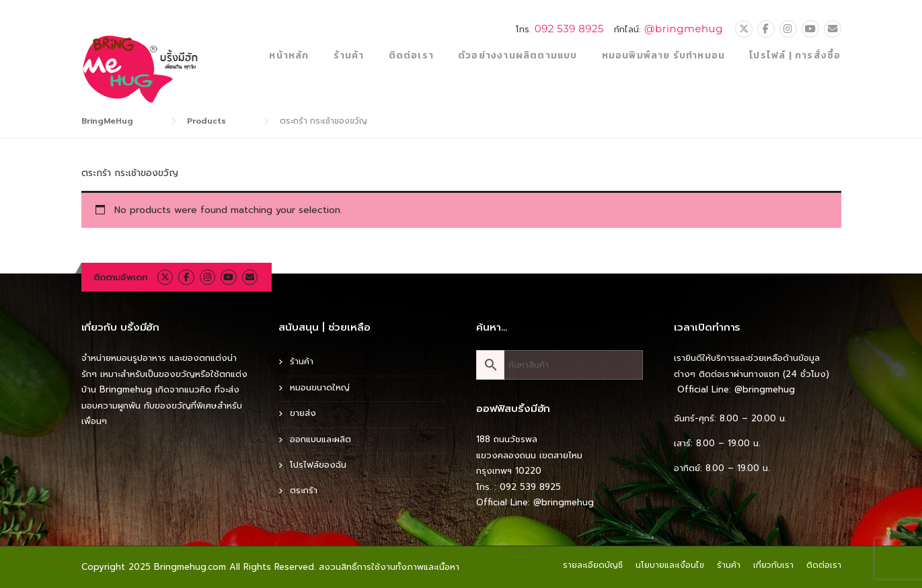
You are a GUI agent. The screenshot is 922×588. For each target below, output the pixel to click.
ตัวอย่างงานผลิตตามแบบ (518, 55)
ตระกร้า (304, 490)
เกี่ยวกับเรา (773, 565)
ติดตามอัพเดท (120, 277)
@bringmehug (684, 29)
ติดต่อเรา (411, 55)
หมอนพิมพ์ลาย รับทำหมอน (664, 55)
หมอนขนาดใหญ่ (320, 387)
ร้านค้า (349, 55)
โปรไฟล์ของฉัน (318, 465)
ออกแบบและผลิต (320, 439)
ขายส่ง (303, 413)
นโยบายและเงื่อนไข (670, 565)
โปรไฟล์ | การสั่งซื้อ (795, 55)
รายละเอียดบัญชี (593, 565)
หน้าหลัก (289, 55)
